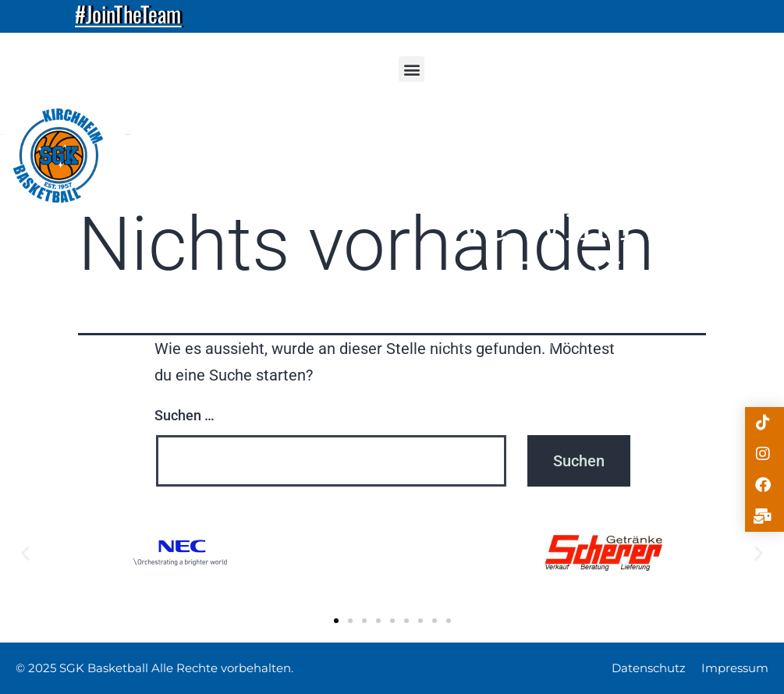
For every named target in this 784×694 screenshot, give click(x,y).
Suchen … (184, 415)
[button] (412, 69)
